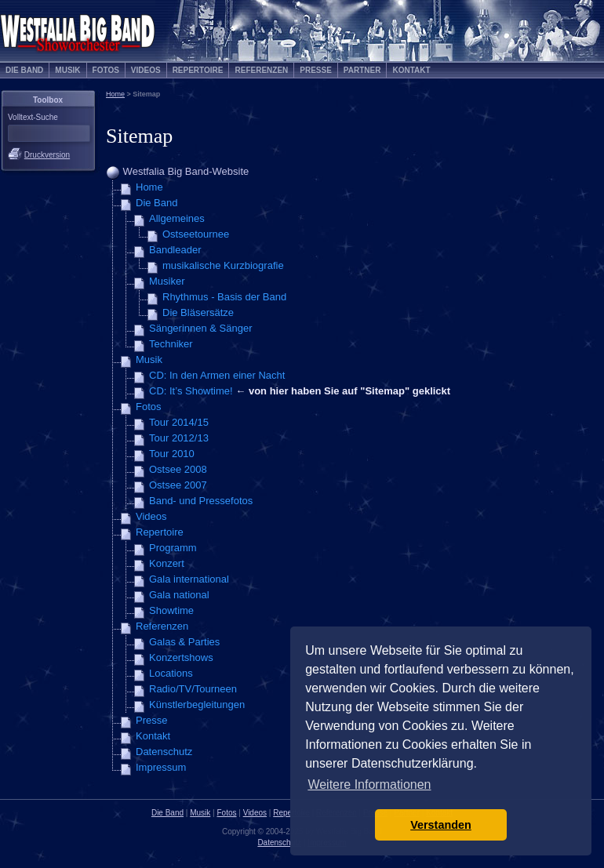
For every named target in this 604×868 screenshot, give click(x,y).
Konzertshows (181, 657)
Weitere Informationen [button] (369, 784)
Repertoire (198, 70)
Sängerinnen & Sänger (201, 328)
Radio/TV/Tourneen (193, 689)
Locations (171, 673)
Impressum (161, 767)
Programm (173, 548)
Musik (67, 70)
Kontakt (411, 70)
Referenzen (261, 70)
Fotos (106, 70)
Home (115, 94)
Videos (146, 70)
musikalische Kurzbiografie (223, 265)
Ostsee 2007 (178, 485)
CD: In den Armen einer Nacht (217, 375)
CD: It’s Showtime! (191, 391)
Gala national (179, 595)
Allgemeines (177, 218)
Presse (316, 70)
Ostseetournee (196, 234)
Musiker (167, 281)
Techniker (171, 344)
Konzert (167, 563)
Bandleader (175, 250)
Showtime (171, 610)
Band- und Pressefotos (201, 501)
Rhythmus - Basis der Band (224, 297)
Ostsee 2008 (178, 469)
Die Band (24, 70)
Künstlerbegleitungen (197, 705)
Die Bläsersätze (198, 312)
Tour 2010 (172, 454)
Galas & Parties (184, 642)
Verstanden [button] (441, 825)
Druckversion (47, 155)
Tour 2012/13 (179, 438)
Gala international (189, 579)
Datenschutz (164, 752)
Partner (362, 70)
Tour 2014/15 (179, 422)
